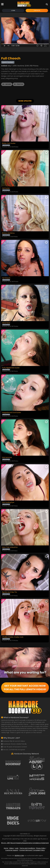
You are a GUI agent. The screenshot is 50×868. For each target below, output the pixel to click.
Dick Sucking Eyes (8, 502)
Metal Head (6, 323)
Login (13, 10)
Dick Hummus (7, 458)
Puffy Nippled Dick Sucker (11, 368)
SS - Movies (7, 84)
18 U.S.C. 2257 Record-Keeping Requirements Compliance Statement (25, 843)
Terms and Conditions (27, 848)
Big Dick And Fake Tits (10, 592)
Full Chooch (6, 278)
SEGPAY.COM (19, 856)
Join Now (37, 10)
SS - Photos (18, 84)
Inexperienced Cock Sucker (12, 413)
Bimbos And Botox (8, 233)
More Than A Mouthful (10, 547)
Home (6, 848)
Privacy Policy (41, 848)
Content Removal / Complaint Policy (32, 850)
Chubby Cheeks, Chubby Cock (13, 637)
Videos (11, 848)
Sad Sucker (6, 188)
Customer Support (12, 850)
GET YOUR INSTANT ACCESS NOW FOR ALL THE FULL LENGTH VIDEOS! (25, 688)
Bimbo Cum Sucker (9, 143)
